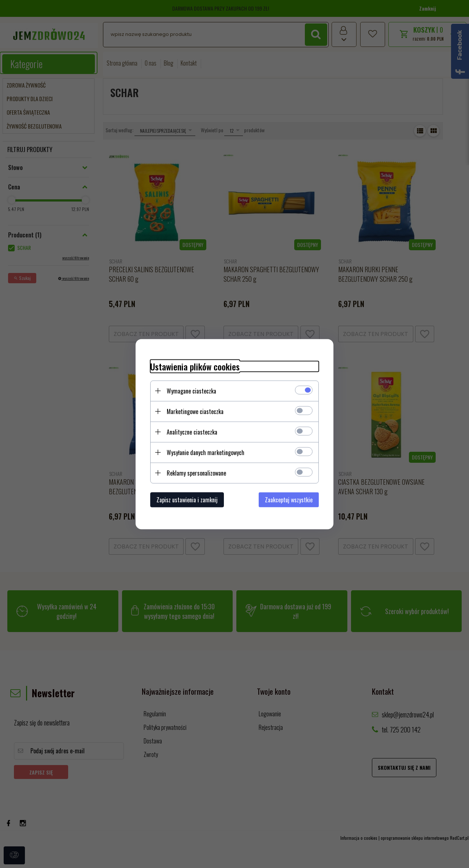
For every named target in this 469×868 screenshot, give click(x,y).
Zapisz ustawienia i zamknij (187, 499)
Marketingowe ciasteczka (195, 411)
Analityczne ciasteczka (192, 432)
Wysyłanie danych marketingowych (206, 452)
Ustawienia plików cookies (195, 366)
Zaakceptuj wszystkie (289, 499)
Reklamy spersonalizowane (196, 473)
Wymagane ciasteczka (191, 391)
